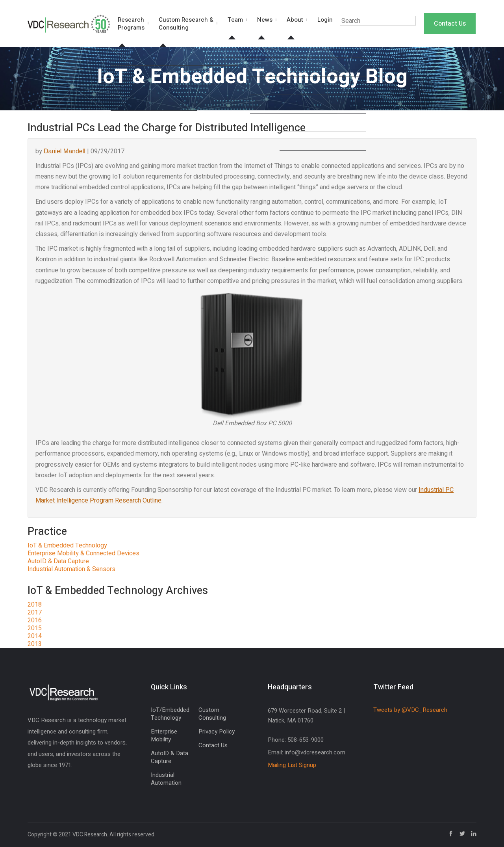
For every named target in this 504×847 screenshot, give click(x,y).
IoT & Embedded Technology (67, 545)
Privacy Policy (217, 732)
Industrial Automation (166, 779)
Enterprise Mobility (164, 735)
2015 (35, 628)
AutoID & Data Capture (58, 561)
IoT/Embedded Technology (170, 714)
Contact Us (450, 24)
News (265, 20)
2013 (35, 644)
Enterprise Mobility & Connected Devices (83, 553)
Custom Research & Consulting (186, 24)
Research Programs (131, 24)
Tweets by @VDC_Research (410, 710)
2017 (35, 612)
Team (235, 20)
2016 (35, 620)
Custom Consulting (212, 714)
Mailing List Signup (292, 765)
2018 (35, 605)
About (295, 20)
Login (325, 20)
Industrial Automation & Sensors (71, 569)
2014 (35, 636)
